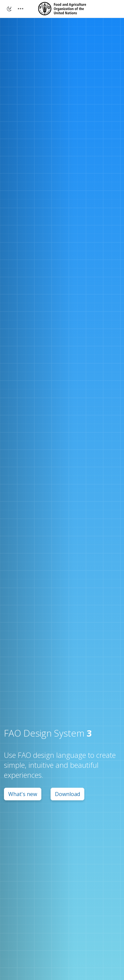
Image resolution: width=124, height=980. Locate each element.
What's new (23, 794)
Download (67, 794)
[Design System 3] (62, 9)
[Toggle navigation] (21, 9)
